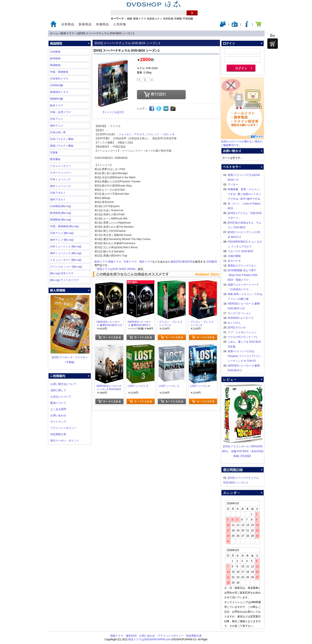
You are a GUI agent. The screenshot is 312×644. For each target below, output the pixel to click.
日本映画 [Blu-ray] (60, 206)
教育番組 (55, 159)
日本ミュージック (60, 179)
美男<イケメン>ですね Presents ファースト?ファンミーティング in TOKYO (244, 356)
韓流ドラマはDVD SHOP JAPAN (116, 269)
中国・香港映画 (59, 72)
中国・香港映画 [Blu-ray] (64, 226)
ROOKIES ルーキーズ (240, 318)
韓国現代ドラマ (59, 92)
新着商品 (85, 24)
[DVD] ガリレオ (237, 328)
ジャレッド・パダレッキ (160, 134)
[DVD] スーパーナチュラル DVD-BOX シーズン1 (106, 33)
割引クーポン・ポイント (65, 441)
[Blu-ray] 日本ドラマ (62, 273)
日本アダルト (58, 193)
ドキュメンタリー (60, 166)
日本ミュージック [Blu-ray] (66, 247)
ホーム (54, 33)
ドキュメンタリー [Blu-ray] (66, 260)
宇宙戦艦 (188, 19)
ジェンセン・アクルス (132, 134)
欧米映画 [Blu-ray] (60, 213)
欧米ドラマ (68, 33)
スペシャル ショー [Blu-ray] (66, 267)
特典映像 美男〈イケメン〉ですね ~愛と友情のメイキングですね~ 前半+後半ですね (245, 194)
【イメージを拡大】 (113, 112)
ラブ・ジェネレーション (242, 332)
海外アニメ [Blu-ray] (62, 240)
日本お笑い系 (58, 132)
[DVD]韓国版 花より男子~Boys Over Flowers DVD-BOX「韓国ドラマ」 (243, 275)
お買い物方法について (63, 384)
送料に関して (58, 390)
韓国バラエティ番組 (62, 146)
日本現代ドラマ (59, 79)
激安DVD (176, 262)
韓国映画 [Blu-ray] (60, 220)
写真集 (54, 152)
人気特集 (120, 24)
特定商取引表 (58, 434)
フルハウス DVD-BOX (240, 251)
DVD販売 (212, 262)
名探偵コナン (154, 19)
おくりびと (234, 323)
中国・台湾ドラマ (60, 112)
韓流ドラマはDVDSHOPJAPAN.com (149, 639)
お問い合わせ (58, 415)
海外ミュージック (60, 186)
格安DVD (187, 262)
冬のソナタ (234, 261)
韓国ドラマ (140, 19)
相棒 (130, 19)
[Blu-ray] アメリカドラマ (64, 280)
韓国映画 (55, 65)
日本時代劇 (57, 85)
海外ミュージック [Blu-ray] (66, 253)
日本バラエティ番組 (62, 139)
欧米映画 (55, 58)
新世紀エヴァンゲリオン (242, 266)
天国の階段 (234, 256)
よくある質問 (58, 409)
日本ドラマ (130, 262)
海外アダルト (58, 200)
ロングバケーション (239, 313)
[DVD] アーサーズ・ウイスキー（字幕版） (70, 357)
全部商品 (68, 24)
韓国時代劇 (57, 99)
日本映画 (55, 52)
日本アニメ (57, 119)
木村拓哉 (168, 19)
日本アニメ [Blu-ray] (62, 233)
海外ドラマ (146, 262)
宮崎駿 (178, 19)
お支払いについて (61, 397)
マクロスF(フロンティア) (242, 337)
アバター (233, 185)
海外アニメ (57, 126)
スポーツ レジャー (61, 173)
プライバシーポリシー (63, 428)
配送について (58, 403)
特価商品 (102, 24)
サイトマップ (58, 422)
